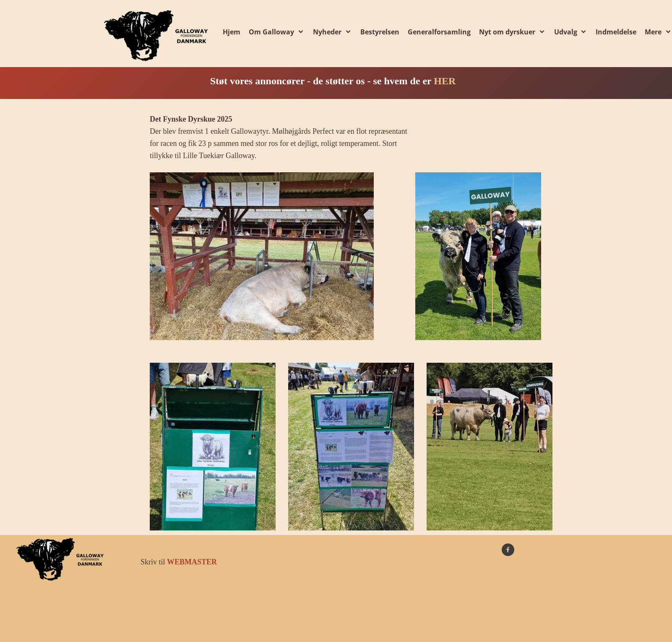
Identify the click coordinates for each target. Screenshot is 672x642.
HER (445, 81)
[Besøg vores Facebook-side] (508, 550)
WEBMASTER (192, 562)
